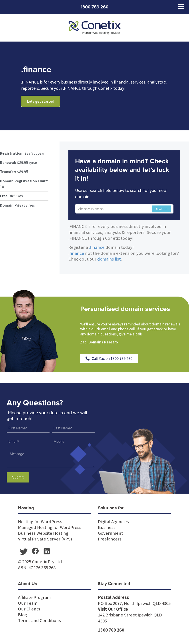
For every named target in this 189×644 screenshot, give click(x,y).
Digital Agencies (113, 522)
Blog (23, 615)
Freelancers (110, 539)
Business (107, 527)
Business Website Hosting (43, 533)
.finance (97, 247)
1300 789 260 (94, 7)
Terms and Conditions (39, 620)
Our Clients (29, 609)
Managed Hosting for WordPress (50, 527)
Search (161, 209)
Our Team (28, 603)
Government (110, 533)
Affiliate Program (34, 597)
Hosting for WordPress (40, 522)
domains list (109, 259)
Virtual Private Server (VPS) (45, 539)
